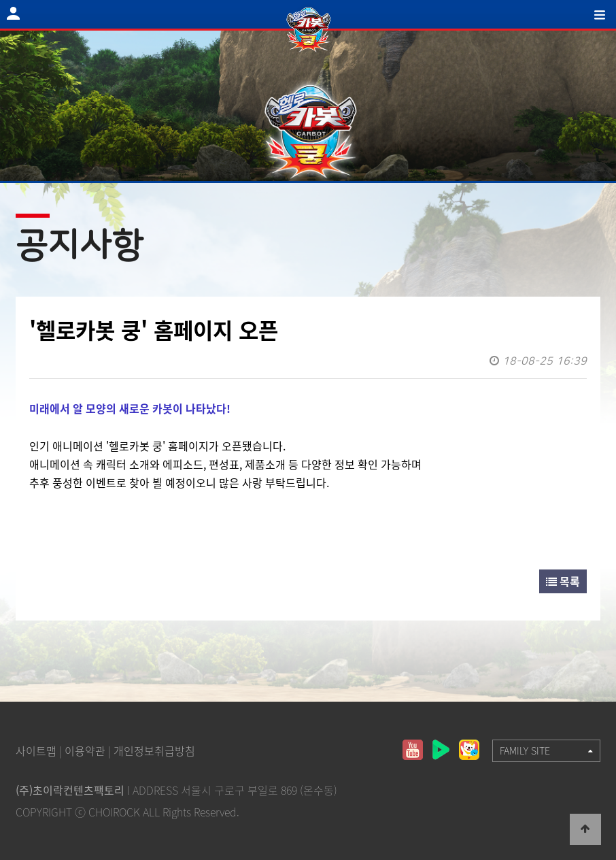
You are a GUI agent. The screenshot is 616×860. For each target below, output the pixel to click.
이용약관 (85, 750)
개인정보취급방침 (154, 750)
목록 (563, 581)
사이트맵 (36, 750)
